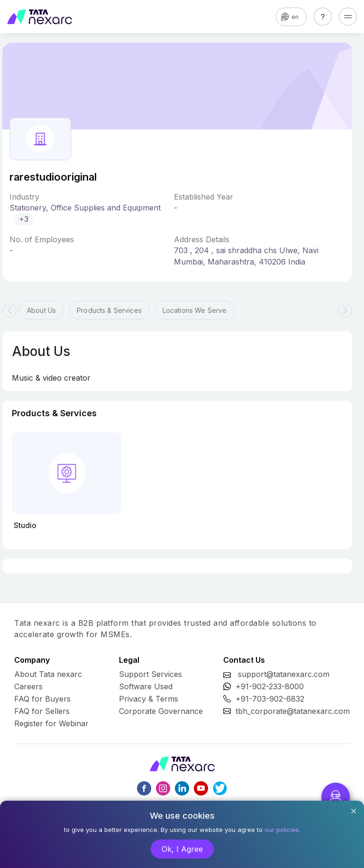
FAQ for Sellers (42, 711)
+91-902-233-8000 (270, 686)
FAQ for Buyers (42, 699)
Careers (28, 686)
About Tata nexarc (48, 674)
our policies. (282, 830)
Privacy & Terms (149, 699)
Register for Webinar (51, 723)
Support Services (150, 674)
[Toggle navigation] (348, 17)
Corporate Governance (161, 711)
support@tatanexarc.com (284, 674)
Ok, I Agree (182, 849)
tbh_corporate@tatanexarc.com (293, 711)
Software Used (146, 686)
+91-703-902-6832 (270, 699)
